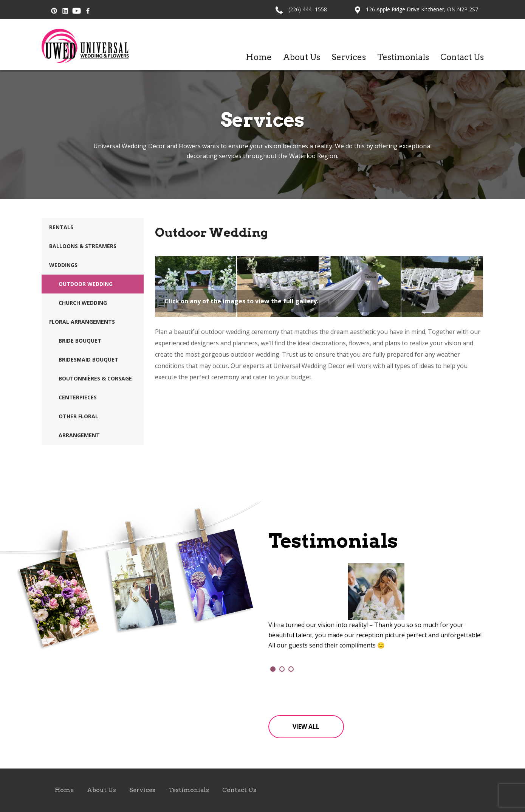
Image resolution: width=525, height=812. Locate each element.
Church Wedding (83, 303)
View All (306, 727)
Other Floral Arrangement (79, 426)
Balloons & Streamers (83, 246)
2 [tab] (282, 669)
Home (259, 57)
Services (349, 57)
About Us (302, 57)
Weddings (63, 265)
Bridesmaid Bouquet (88, 359)
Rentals (61, 227)
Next (474, 622)
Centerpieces (78, 397)
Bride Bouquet (80, 341)
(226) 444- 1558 (308, 9)
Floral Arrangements (82, 322)
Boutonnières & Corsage (95, 378)
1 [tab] (273, 669)
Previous (278, 622)
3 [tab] (291, 669)
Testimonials (403, 57)
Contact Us (462, 57)
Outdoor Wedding (86, 284)
